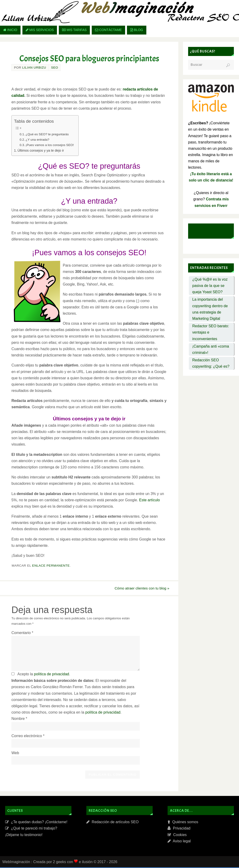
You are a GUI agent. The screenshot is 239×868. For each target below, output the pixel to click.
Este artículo (149, 500)
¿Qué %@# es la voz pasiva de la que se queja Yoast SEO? (210, 286)
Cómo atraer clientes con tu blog (138, 588)
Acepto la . (44, 675)
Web (15, 753)
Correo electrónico (28, 736)
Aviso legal (179, 842)
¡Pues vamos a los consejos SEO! (50, 145)
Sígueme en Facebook (202, 231)
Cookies (177, 835)
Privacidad (179, 829)
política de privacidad (52, 675)
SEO (55, 68)
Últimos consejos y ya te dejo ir (41, 150)
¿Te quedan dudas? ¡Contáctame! (36, 823)
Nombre (19, 719)
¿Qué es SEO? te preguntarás (47, 134)
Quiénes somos (183, 823)
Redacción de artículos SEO (112, 823)
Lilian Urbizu (34, 68)
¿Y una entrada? (38, 140)
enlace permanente (51, 566)
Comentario (22, 633)
